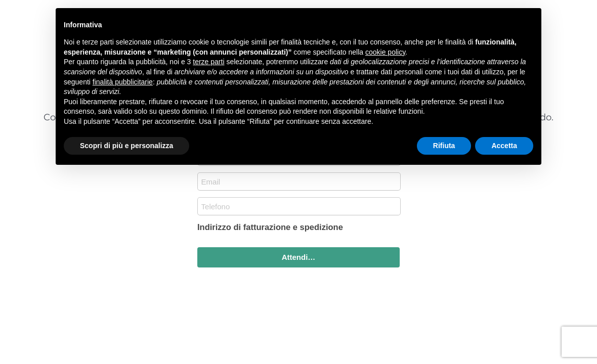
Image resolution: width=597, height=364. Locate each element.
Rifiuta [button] (444, 146)
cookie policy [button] (385, 52)
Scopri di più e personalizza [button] (126, 146)
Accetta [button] (504, 146)
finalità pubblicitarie (123, 82)
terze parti (208, 62)
